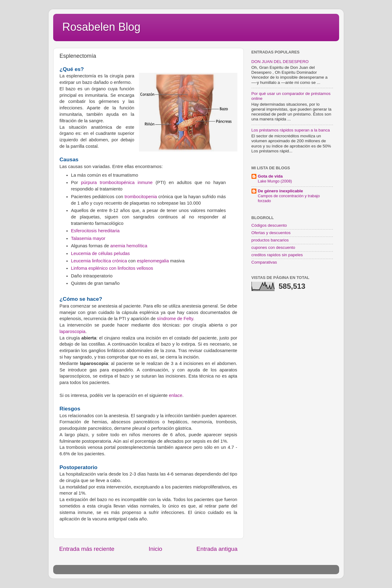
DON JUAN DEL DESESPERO (280, 62)
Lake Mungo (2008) (275, 181)
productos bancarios (270, 240)
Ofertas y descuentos (271, 233)
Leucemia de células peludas (100, 253)
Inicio (156, 549)
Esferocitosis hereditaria (95, 231)
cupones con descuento (273, 247)
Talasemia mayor (88, 238)
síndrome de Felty (175, 319)
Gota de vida (270, 176)
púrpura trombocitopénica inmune (118, 182)
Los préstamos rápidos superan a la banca (291, 130)
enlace (176, 395)
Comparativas (264, 262)
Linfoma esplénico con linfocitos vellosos (112, 268)
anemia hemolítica (129, 246)
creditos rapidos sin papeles (277, 255)
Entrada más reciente (87, 549)
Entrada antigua (217, 549)
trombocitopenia (141, 197)
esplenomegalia (153, 261)
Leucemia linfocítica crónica (99, 261)
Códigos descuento (269, 225)
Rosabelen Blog (101, 27)
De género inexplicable (281, 191)
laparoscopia (73, 331)
